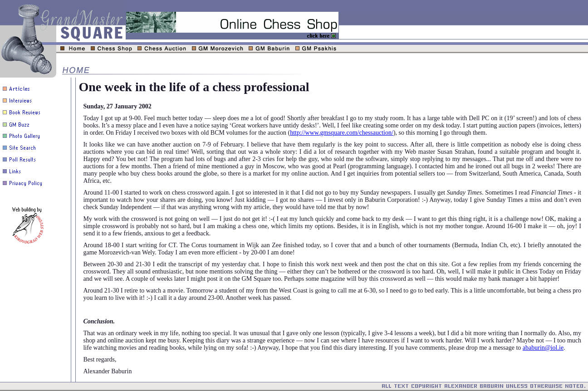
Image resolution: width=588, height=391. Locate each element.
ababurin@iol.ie (543, 348)
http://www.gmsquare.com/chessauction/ (342, 133)
